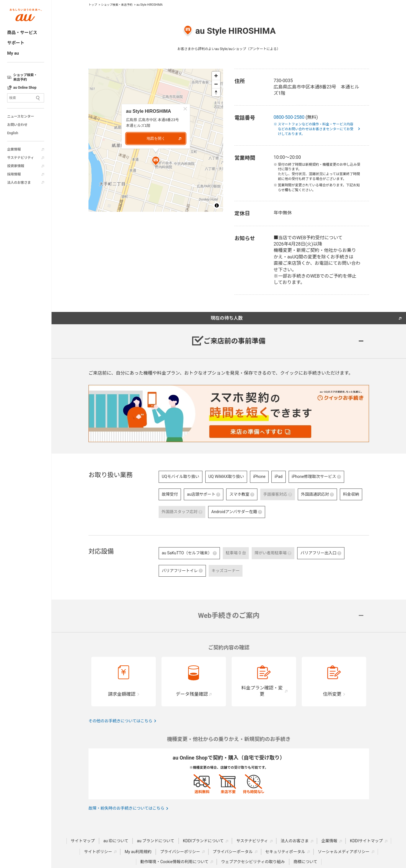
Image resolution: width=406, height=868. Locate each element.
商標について (306, 862)
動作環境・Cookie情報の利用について (175, 862)
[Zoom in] (216, 76)
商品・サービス (22, 33)
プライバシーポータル (233, 852)
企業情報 (14, 149)
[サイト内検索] (26, 98)
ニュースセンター (21, 116)
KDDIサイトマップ (366, 841)
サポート (16, 43)
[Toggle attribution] (217, 205)
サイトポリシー (98, 852)
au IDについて (116, 841)
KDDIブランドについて (203, 841)
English (13, 133)
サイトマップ (83, 841)
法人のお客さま (19, 183)
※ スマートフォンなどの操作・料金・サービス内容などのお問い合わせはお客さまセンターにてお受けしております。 (316, 129)
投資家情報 (16, 166)
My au (13, 53)
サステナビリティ (20, 158)
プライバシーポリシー (180, 852)
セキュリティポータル (285, 852)
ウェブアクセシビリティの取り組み (253, 862)
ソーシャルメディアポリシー (344, 852)
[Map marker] (156, 162)
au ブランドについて (155, 841)
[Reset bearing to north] (216, 92)
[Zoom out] (216, 84)
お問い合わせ (17, 125)
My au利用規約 (138, 852)
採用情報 (14, 174)
